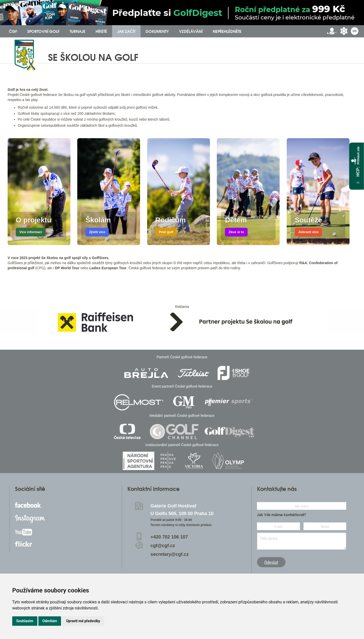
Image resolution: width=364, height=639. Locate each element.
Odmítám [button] (50, 621)
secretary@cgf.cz (170, 554)
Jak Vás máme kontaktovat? (282, 515)
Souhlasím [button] (25, 621)
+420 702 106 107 (169, 537)
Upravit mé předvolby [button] (83, 621)
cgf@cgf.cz (163, 546)
